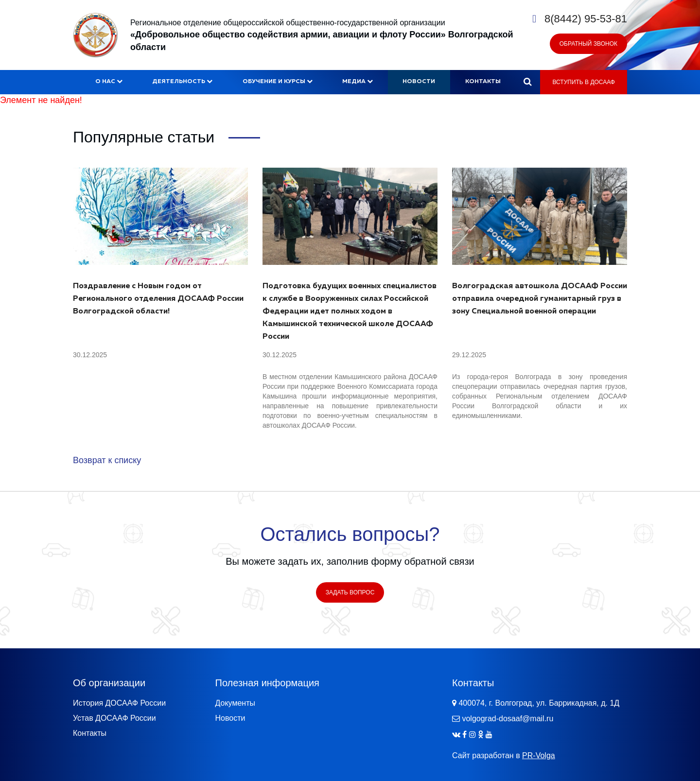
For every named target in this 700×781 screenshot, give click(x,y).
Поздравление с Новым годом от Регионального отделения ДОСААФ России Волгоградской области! (158, 299)
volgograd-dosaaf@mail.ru (507, 719)
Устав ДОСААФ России (114, 718)
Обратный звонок (588, 44)
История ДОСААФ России (119, 703)
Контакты (483, 82)
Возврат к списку (107, 460)
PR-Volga (539, 755)
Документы (235, 703)
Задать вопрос (350, 592)
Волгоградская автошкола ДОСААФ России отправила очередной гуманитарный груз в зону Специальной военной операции (540, 299)
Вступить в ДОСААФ (584, 82)
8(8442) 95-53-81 (586, 19)
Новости (419, 82)
